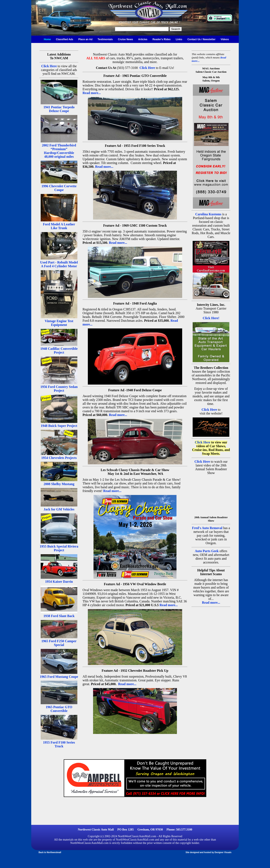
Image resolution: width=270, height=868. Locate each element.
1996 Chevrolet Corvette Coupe (59, 188)
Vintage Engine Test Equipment (59, 323)
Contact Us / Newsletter (201, 39)
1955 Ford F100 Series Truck (59, 744)
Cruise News (125, 39)
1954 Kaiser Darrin (59, 582)
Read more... (92, 93)
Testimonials (105, 39)
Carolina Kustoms (208, 214)
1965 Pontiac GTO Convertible (59, 709)
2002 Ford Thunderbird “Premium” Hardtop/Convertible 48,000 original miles (59, 151)
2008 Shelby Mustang (59, 484)
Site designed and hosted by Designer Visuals (208, 852)
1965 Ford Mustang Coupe (59, 677)
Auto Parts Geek (207, 551)
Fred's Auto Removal (207, 528)
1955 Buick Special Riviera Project (59, 548)
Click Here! (211, 318)
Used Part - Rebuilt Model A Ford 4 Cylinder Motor (59, 264)
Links (179, 39)
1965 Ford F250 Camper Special (59, 643)
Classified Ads (65, 39)
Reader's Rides (161, 39)
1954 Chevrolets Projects (59, 458)
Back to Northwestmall (50, 852)
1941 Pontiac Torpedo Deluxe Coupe (59, 109)
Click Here (49, 66)
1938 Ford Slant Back (59, 616)
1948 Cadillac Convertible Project (59, 351)
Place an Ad (86, 39)
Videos (225, 39)
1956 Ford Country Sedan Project (59, 389)
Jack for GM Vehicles (59, 509)
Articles (143, 39)
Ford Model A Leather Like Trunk (59, 226)
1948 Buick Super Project (59, 426)
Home (47, 39)
